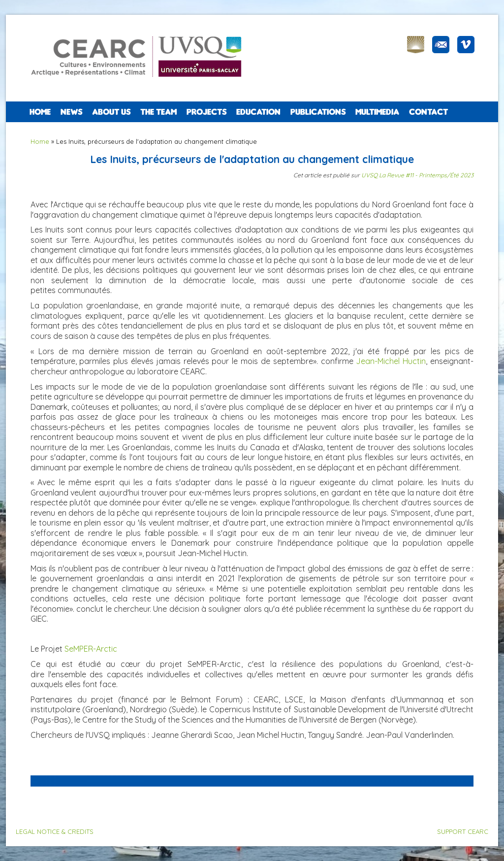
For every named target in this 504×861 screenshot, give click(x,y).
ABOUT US (111, 112)
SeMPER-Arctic (91, 649)
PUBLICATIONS (318, 112)
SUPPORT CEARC (463, 831)
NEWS (71, 112)
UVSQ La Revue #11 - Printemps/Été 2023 (417, 175)
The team (158, 112)
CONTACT (428, 112)
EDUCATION (258, 112)
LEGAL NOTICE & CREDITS (55, 831)
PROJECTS (206, 112)
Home (40, 112)
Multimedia (377, 112)
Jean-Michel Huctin (391, 361)
